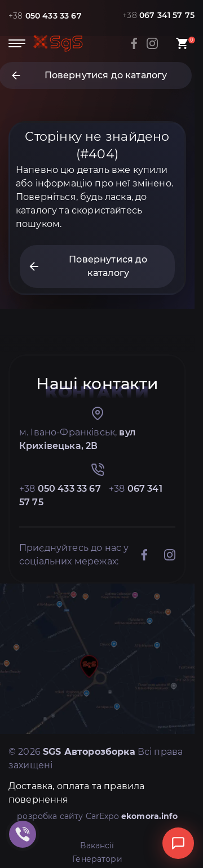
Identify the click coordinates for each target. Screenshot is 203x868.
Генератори (97, 859)
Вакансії (97, 845)
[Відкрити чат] (178, 843)
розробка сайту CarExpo (97, 816)
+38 (45, 16)
